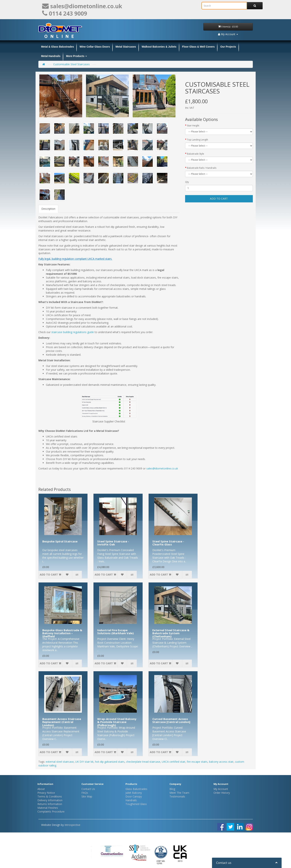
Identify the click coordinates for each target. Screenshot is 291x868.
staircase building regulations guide (73, 332)
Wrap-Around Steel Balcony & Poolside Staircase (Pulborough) (117, 722)
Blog (172, 789)
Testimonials (177, 796)
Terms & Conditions (50, 796)
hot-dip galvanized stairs (110, 762)
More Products (76, 56)
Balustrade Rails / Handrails (202, 168)
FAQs (85, 793)
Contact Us (88, 789)
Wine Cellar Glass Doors (95, 47)
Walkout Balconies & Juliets (159, 47)
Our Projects (228, 47)
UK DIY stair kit (84, 762)
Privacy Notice (46, 793)
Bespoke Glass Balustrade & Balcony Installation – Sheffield (62, 633)
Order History (222, 793)
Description (48, 209)
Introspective (72, 825)
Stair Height (193, 126)
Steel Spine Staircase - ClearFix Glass (168, 543)
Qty (187, 182)
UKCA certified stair (174, 762)
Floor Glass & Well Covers (198, 47)
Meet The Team (179, 793)
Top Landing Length (198, 140)
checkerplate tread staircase (143, 762)
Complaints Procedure (51, 811)
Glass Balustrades (136, 789)
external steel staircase (60, 762)
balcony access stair (221, 762)
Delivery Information (50, 800)
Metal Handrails (51, 56)
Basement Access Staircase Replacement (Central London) (62, 722)
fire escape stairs (197, 762)
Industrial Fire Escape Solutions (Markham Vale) (115, 632)
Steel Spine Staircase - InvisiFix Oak (113, 543)
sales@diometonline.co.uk (163, 468)
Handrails (131, 800)
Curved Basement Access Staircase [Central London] (171, 720)
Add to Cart (219, 199)
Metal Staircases (126, 47)
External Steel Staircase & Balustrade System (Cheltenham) (171, 633)
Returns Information (50, 804)
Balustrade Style (196, 154)
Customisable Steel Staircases (71, 64)
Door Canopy (134, 796)
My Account (221, 789)
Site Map (87, 796)
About (41, 789)
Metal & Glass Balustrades (58, 47)
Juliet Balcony (134, 793)
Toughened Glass (136, 804)
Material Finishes (48, 808)
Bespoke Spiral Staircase (60, 541)
